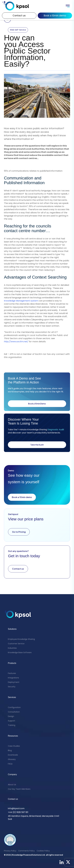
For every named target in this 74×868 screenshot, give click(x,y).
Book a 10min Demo (37, 404)
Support (12, 721)
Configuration (14, 707)
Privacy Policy (10, 851)
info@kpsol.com (16, 808)
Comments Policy (26, 851)
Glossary (12, 759)
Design (11, 716)
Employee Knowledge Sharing (21, 639)
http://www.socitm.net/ (16, 342)
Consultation (14, 712)
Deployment (14, 682)
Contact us (19, 16)
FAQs (10, 764)
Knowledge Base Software (20, 652)
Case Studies (14, 746)
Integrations (13, 678)
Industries (12, 648)
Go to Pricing (19, 532)
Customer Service (16, 644)
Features (12, 673)
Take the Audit (37, 445)
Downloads (13, 755)
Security (12, 687)
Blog (10, 750)
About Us (12, 785)
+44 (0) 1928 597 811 (18, 812)
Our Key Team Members (19, 789)
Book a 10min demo (55, 16)
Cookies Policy (43, 851)
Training (12, 725)
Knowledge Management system (21, 301)
